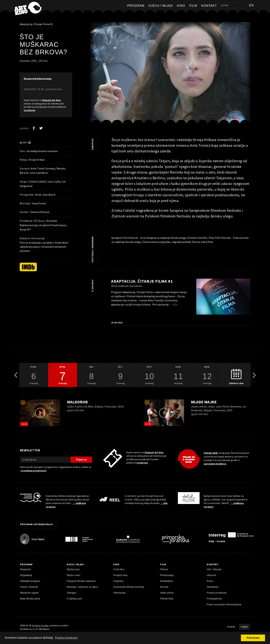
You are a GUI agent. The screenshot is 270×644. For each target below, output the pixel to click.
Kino (181, 6)
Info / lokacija (214, 569)
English (244, 627)
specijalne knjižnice (215, 464)
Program (136, 6)
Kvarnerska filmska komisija (129, 587)
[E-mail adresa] (45, 460)
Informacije (119, 593)
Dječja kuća (73, 569)
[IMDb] (28, 267)
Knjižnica (118, 581)
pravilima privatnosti (34, 471)
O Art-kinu (119, 569)
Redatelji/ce (167, 581)
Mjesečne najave (29, 593)
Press (210, 581)
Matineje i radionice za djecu (82, 587)
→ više (173, 304)
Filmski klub (211, 453)
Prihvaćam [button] (253, 638)
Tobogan (71, 593)
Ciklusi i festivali (29, 587)
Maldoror (77, 402)
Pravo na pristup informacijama (224, 604)
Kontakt (209, 6)
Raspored (25, 569)
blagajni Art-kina (52, 100)
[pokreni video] (40, 413)
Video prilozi (167, 593)
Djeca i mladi (161, 6)
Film (193, 6)
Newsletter (213, 587)
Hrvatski (231, 627)
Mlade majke (204, 402)
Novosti (164, 587)
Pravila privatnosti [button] (66, 638)
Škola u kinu (73, 575)
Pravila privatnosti (217, 593)
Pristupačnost (214, 599)
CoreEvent (30, 110)
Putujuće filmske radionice (81, 581)
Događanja (26, 575)
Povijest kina (120, 575)
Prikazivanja (167, 575)
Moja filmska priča (30, 599)
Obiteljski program (30, 581)
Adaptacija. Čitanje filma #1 (36, 24)
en (251, 5)
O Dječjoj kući (74, 599)
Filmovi (164, 569)
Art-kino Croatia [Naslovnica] (40, 625)
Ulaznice (212, 575)
